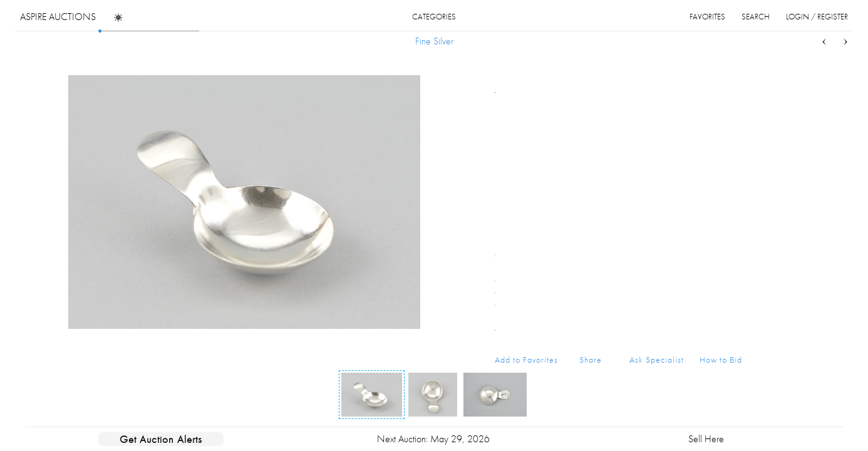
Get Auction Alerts (161, 439)
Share (591, 360)
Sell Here (706, 439)
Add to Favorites (526, 360)
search (756, 17)
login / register (817, 17)
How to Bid (721, 360)
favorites (707, 17)
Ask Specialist (657, 360)
